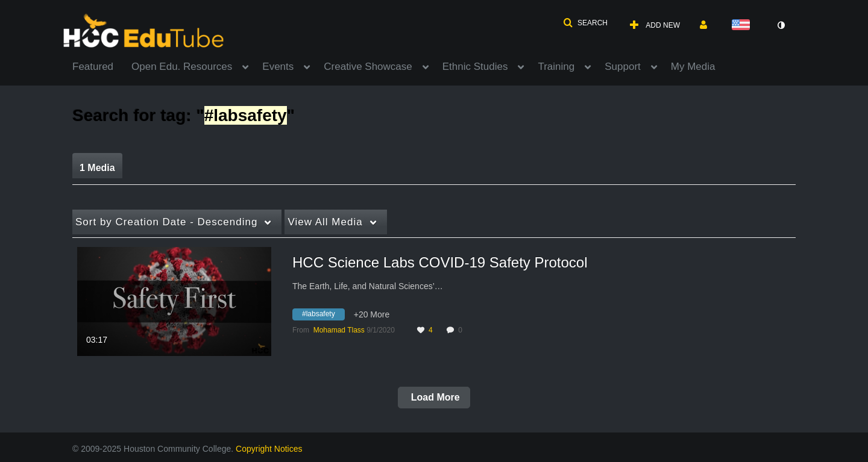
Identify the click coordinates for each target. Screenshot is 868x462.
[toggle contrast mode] (781, 25)
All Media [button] (325, 222)
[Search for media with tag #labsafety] (323, 316)
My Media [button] (693, 67)
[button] (585, 23)
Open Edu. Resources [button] (182, 67)
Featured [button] (93, 67)
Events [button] (278, 67)
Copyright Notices (269, 449)
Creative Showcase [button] (368, 67)
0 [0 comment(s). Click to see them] (462, 330)
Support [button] (623, 67)
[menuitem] (102, 66)
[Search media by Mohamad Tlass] (339, 330)
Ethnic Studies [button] (475, 67)
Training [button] (556, 67)
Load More (434, 397)
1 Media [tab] (97, 168)
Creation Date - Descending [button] (166, 222)
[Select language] (743, 26)
